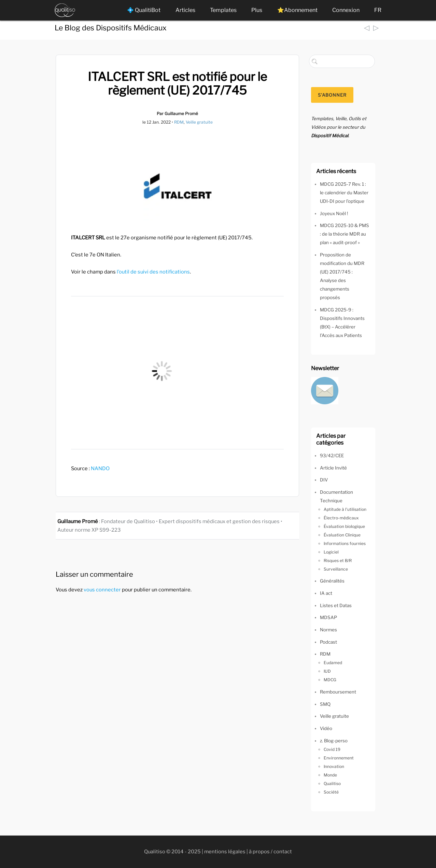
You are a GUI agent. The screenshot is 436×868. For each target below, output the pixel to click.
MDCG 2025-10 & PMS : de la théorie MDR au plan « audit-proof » (344, 234)
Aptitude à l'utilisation (345, 509)
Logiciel (331, 552)
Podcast (328, 642)
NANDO (100, 468)
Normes (328, 630)
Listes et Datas (336, 605)
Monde (330, 775)
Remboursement (338, 692)
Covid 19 (332, 749)
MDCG (330, 680)
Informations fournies (345, 543)
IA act (326, 593)
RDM (179, 122)
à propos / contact (270, 852)
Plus (257, 10)
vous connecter (102, 590)
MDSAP (328, 617)
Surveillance (336, 569)
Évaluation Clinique (342, 535)
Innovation (334, 766)
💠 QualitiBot (144, 10)
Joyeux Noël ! (334, 213)
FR (378, 10)
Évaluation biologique (344, 526)
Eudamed (333, 663)
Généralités (332, 581)
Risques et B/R (338, 561)
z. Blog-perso (334, 741)
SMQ (325, 704)
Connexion (346, 10)
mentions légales (225, 852)
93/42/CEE (332, 456)
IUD (327, 671)
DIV (324, 480)
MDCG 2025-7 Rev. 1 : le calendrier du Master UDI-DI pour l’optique (344, 193)
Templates (223, 10)
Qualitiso (332, 783)
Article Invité (333, 468)
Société (331, 792)
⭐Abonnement (297, 10)
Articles (185, 10)
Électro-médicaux (341, 518)
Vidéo (326, 728)
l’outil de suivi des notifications (153, 272)
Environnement (339, 758)
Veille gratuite (199, 122)
